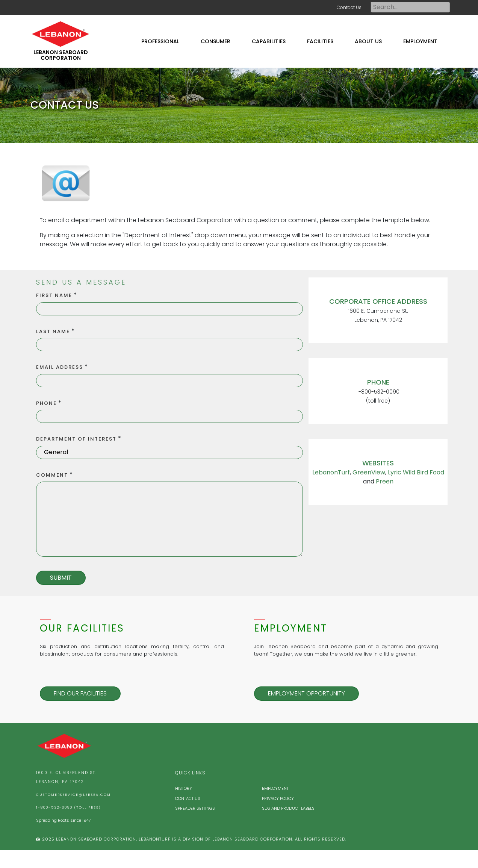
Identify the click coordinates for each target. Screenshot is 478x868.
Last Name (53, 331)
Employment (275, 788)
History (184, 788)
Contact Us (349, 7)
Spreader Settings (195, 808)
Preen (385, 481)
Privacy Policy (278, 798)
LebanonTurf (331, 472)
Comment (52, 475)
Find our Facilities (80, 693)
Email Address (60, 367)
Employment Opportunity (306, 693)
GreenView (369, 472)
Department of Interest (76, 439)
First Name (54, 295)
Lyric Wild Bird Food (416, 472)
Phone (46, 403)
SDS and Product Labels (288, 808)
